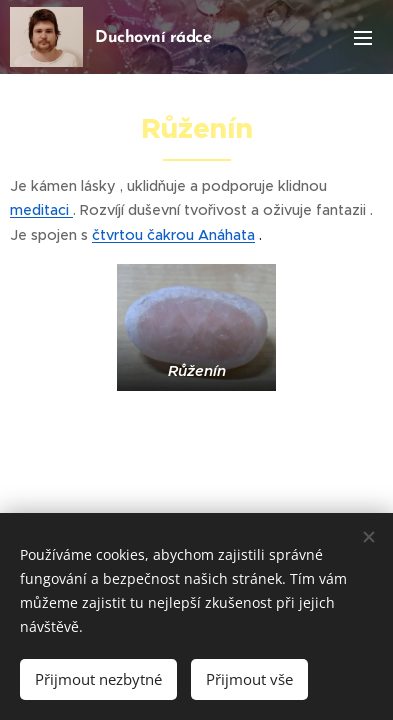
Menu (363, 38)
